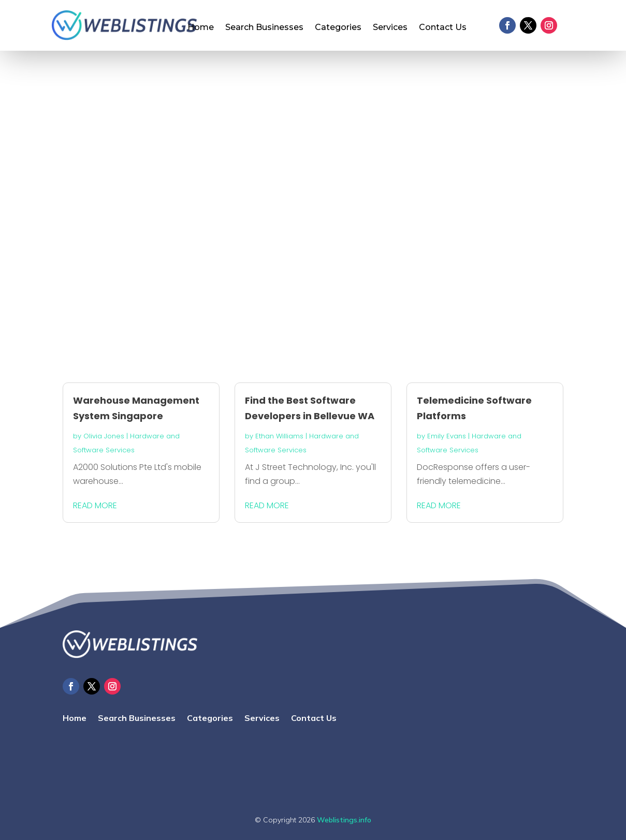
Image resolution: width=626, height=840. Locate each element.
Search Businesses (264, 28)
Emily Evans (447, 436)
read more (95, 505)
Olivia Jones (104, 436)
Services (390, 28)
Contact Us (443, 28)
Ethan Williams (279, 436)
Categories (338, 28)
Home (201, 28)
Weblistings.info (344, 820)
